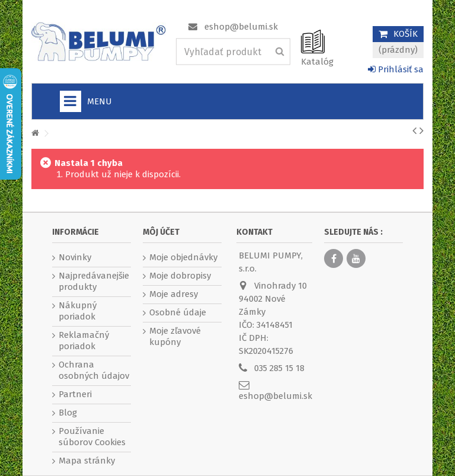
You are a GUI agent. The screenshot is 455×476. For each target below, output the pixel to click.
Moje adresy (174, 294)
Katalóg (317, 62)
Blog (68, 413)
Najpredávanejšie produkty (94, 281)
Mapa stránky (87, 461)
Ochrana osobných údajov (94, 370)
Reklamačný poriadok (84, 341)
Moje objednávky (183, 257)
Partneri (75, 394)
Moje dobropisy (180, 276)
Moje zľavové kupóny (175, 336)
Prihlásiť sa (396, 69)
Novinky (75, 257)
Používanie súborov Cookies (92, 437)
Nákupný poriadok (78, 311)
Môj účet (161, 232)
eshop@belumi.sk (241, 27)
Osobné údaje (178, 312)
